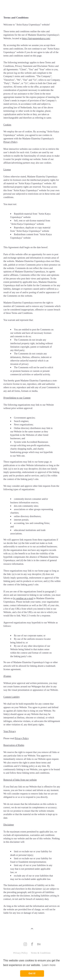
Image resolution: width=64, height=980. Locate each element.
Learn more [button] (49, 965)
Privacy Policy (20, 953)
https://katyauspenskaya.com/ (36, 38)
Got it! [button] (32, 973)
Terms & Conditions (41, 953)
